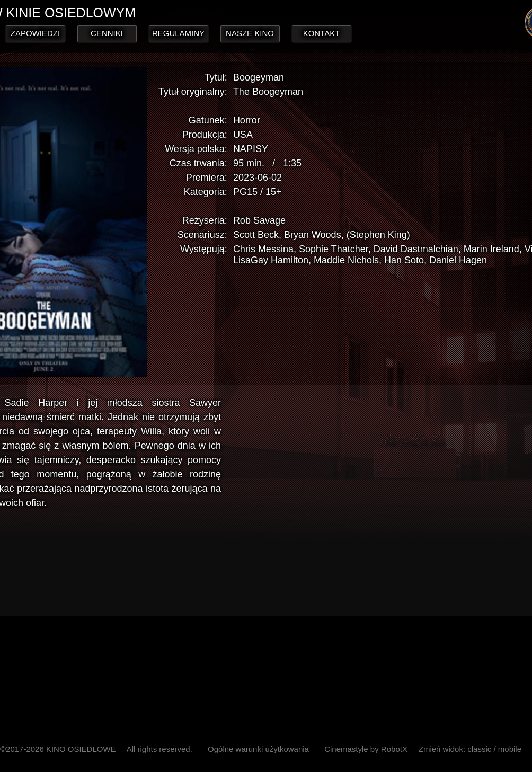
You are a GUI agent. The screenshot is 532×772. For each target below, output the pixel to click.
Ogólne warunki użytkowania (258, 749)
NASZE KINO (250, 33)
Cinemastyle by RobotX (366, 749)
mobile (510, 749)
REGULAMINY (178, 33)
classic (479, 749)
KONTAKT (322, 33)
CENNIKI (107, 33)
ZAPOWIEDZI (35, 33)
